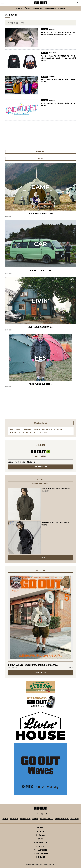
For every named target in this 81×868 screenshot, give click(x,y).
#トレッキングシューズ (17, 432)
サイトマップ (74, 819)
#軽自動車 (37, 429)
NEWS (41, 828)
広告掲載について (25, 819)
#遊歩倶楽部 (28, 429)
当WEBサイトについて (62, 819)
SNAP (40, 839)
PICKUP (40, 831)
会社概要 (5, 819)
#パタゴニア (44, 432)
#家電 (12, 429)
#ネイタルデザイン (32, 432)
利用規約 (35, 819)
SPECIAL (41, 835)
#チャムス (19, 429)
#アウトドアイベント (48, 429)
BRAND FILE (40, 843)
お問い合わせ (14, 819)
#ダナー (59, 429)
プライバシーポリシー (46, 819)
